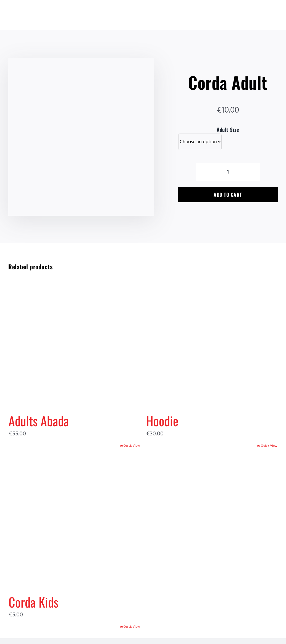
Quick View (132, 446)
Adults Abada (39, 421)
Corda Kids (33, 602)
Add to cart (228, 195)
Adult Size (228, 129)
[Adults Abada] (74, 339)
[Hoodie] (212, 339)
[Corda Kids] (74, 520)
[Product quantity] (228, 172)
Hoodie (162, 421)
